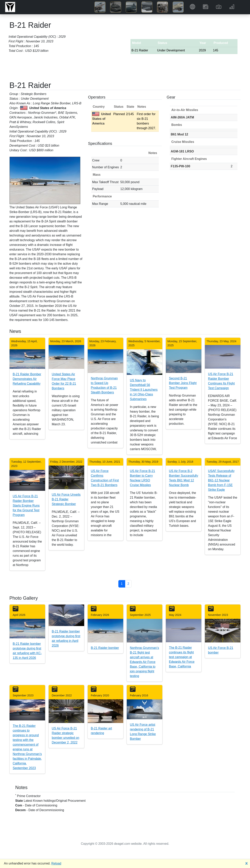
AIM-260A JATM (182, 117)
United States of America (102, 119)
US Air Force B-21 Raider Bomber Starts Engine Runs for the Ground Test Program (26, 506)
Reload (56, 863)
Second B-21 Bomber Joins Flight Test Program (183, 383)
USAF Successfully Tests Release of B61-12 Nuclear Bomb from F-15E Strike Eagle (221, 480)
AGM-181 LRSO (182, 151)
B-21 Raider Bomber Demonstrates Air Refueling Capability (27, 379)
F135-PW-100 (180, 166)
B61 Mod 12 (179, 134)
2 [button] (128, 584)
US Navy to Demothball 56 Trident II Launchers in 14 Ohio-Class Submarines (144, 390)
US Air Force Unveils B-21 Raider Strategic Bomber (66, 499)
